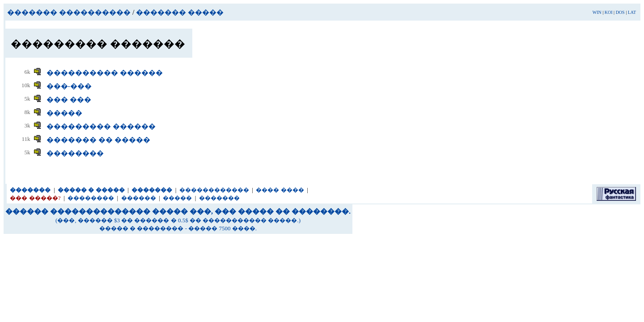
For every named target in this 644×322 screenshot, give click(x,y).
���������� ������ (105, 73)
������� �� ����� (98, 140)
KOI (609, 12)
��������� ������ (101, 126)
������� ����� (180, 12)
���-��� (69, 86)
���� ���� (280, 190)
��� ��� (69, 100)
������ (139, 198)
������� (219, 198)
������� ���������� (69, 12)
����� (64, 113)
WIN (597, 12)
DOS (620, 12)
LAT (632, 12)
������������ (214, 190)
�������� (75, 153)
